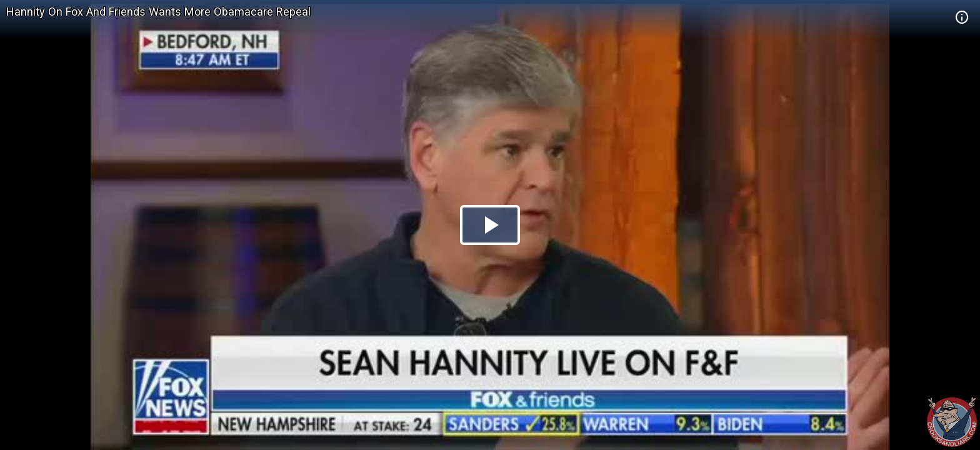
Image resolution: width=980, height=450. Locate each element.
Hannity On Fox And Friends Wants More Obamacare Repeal (158, 12)
